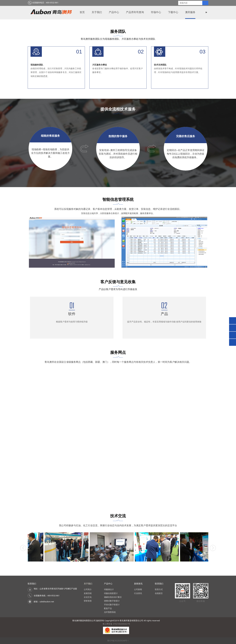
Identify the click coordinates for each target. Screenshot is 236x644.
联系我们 (141, 12)
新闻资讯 (107, 12)
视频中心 (124, 12)
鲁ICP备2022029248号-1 (118, 641)
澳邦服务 (90, 12)
